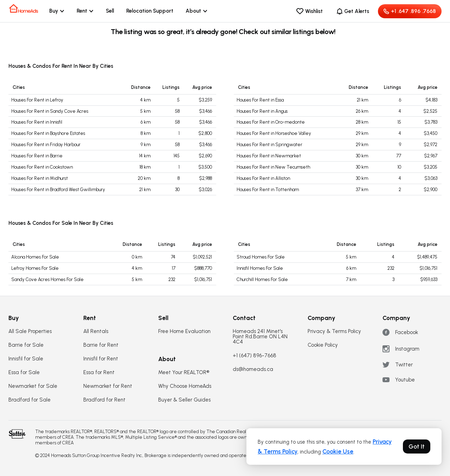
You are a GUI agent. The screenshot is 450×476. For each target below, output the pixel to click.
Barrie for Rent (101, 345)
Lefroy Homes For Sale (35, 268)
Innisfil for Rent (101, 359)
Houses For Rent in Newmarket (269, 156)
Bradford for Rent (104, 400)
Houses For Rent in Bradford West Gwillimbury (58, 190)
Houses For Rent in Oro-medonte (271, 122)
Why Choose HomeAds (185, 386)
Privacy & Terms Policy (334, 331)
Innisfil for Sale (26, 359)
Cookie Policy (323, 345)
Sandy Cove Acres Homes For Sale (47, 279)
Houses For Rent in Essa (260, 100)
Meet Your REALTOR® (184, 373)
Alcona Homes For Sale (35, 257)
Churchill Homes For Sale (262, 279)
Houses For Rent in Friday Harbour (46, 145)
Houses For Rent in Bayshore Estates (48, 133)
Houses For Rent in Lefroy (37, 100)
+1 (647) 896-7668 (255, 356)
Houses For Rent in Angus (262, 111)
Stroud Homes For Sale (261, 257)
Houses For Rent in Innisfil (37, 122)
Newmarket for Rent (108, 386)
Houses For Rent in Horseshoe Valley (274, 133)
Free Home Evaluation (184, 331)
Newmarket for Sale (33, 386)
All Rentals (96, 331)
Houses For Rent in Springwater (269, 145)
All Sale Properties (30, 331)
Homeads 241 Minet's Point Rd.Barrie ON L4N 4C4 (260, 337)
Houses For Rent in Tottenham (268, 190)
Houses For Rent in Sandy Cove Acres (50, 111)
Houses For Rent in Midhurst (40, 178)
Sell (110, 11)
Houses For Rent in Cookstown (42, 167)
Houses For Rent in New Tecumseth (273, 167)
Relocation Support (150, 11)
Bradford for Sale (30, 400)
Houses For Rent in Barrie (37, 156)
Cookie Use (338, 451)
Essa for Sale (24, 373)
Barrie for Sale (26, 345)
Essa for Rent (99, 373)
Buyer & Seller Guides (184, 400)
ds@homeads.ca (253, 369)
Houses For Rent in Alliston (263, 178)
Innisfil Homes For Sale (260, 268)
